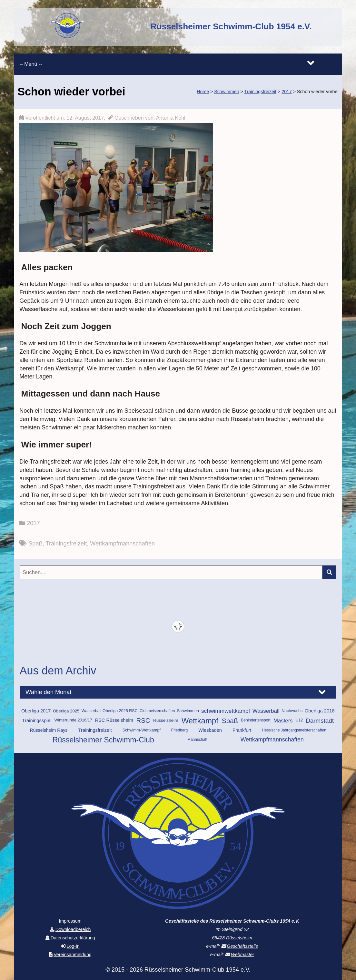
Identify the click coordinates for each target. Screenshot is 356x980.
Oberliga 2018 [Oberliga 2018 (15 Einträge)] (320, 711)
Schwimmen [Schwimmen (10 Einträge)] (188, 711)
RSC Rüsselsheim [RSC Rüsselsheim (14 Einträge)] (114, 720)
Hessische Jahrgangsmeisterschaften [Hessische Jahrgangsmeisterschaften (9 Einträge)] (294, 730)
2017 (33, 523)
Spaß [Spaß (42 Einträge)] (230, 721)
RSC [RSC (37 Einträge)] (143, 720)
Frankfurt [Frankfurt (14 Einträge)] (242, 730)
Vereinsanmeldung (73, 955)
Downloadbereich (73, 929)
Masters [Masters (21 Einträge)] (283, 721)
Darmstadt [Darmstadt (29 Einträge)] (320, 721)
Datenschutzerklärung (73, 938)
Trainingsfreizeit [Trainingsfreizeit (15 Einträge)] (95, 730)
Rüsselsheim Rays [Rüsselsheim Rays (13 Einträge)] (49, 730)
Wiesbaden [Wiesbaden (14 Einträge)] (210, 730)
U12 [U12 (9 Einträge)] (299, 720)
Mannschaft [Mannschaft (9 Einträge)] (197, 740)
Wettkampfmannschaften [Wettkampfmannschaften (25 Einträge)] (272, 740)
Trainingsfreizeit (66, 544)
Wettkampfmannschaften (122, 544)
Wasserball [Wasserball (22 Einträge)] (266, 711)
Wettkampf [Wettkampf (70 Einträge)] (200, 721)
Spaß (35, 544)
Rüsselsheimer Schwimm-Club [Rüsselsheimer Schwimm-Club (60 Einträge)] (103, 740)
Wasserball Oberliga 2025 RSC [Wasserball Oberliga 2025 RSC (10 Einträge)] (110, 711)
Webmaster (242, 955)
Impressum (70, 921)
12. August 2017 (85, 118)
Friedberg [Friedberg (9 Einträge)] (179, 730)
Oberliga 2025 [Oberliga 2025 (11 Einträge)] (66, 711)
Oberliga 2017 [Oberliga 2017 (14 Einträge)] (36, 711)
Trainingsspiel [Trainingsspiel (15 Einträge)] (37, 720)
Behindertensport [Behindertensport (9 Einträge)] (256, 720)
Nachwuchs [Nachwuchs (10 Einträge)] (292, 711)
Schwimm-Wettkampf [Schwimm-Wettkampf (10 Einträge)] (142, 730)
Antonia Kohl (171, 118)
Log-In (73, 946)
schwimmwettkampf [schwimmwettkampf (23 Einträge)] (226, 711)
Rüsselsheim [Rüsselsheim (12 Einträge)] (166, 720)
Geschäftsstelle (242, 946)
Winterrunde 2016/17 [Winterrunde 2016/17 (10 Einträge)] (73, 720)
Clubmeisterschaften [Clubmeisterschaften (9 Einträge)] (157, 711)
